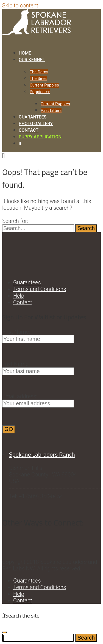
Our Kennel (32, 60)
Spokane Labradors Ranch (42, 454)
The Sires (38, 79)
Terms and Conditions (40, 289)
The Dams (39, 72)
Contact (29, 130)
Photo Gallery (36, 124)
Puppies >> (40, 92)
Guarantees (33, 117)
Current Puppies (44, 85)
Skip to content (20, 6)
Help (19, 296)
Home (25, 53)
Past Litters (51, 111)
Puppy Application (40, 137)
